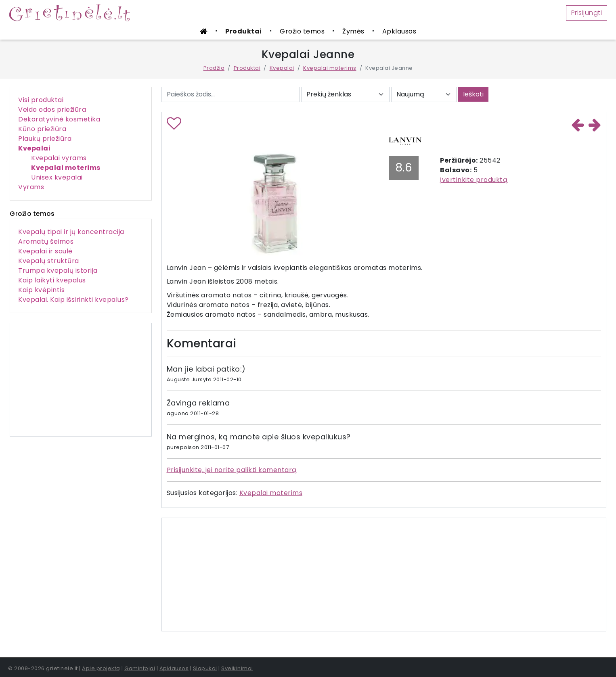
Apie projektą (101, 668)
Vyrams (31, 187)
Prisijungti (587, 13)
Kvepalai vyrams (59, 158)
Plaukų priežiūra (45, 139)
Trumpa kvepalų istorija (58, 271)
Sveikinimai (237, 668)
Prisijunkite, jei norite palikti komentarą (232, 470)
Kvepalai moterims (330, 68)
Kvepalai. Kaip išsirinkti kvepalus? (73, 300)
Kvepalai (282, 68)
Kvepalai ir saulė (45, 251)
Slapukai (205, 668)
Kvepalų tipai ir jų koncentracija (71, 232)
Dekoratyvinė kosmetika (59, 119)
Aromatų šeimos (46, 241)
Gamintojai (140, 668)
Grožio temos (302, 31)
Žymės (353, 31)
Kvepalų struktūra (49, 261)
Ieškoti (473, 94)
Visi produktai (41, 100)
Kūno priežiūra (42, 129)
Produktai (244, 31)
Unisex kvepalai (57, 177)
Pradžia (214, 68)
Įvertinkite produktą (474, 180)
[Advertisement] (81, 380)
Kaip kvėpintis (41, 290)
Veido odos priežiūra (52, 110)
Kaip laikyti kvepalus (52, 280)
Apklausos (399, 31)
